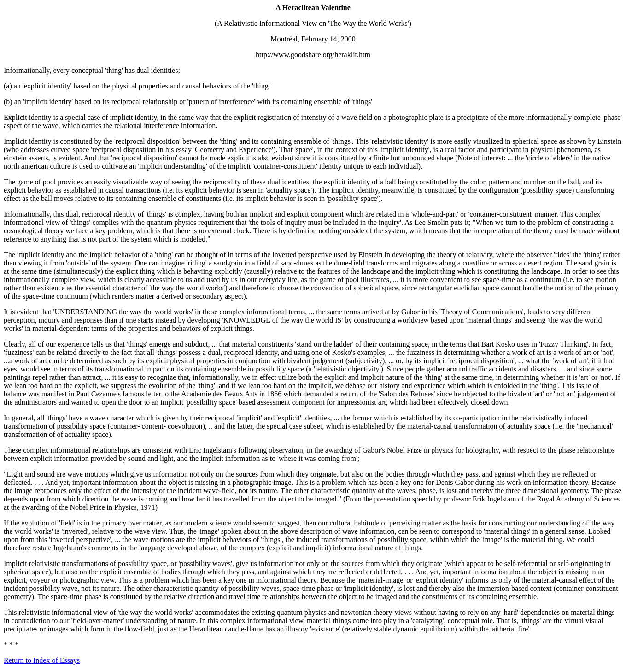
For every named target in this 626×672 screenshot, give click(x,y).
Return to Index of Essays (42, 660)
